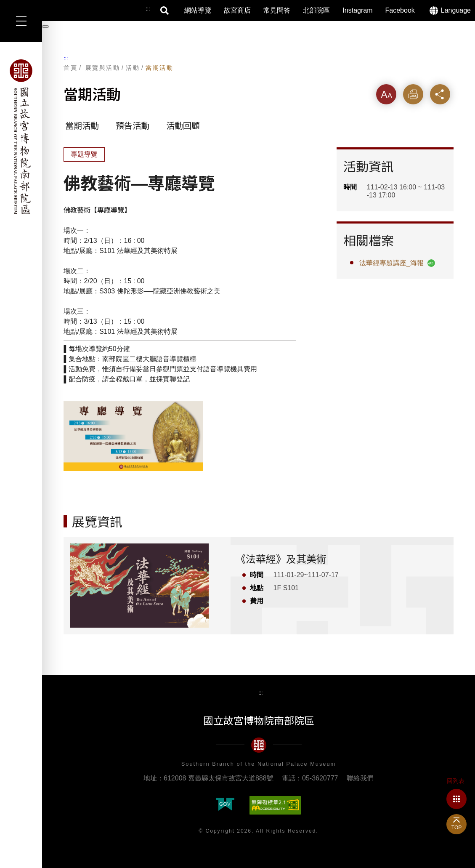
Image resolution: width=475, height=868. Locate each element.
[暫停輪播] (45, 27)
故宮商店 (237, 10)
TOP (456, 828)
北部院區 (316, 10)
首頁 (70, 68)
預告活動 (133, 126)
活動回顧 (183, 126)
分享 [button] (440, 94)
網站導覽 (198, 10)
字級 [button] (386, 94)
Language (456, 10)
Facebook (400, 10)
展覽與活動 (103, 68)
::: (66, 59)
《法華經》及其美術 (281, 559)
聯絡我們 (360, 778)
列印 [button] (413, 94)
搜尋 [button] (165, 11)
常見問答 (277, 10)
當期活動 (159, 68)
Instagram (357, 10)
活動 (133, 68)
